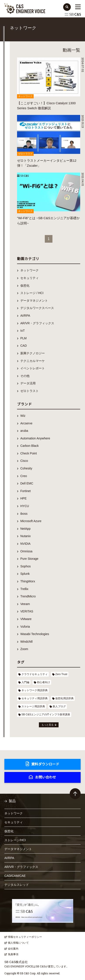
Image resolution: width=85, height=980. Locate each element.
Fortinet (25, 491)
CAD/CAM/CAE (15, 876)
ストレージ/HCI (15, 840)
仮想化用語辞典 (64, 698)
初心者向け (43, 682)
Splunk (25, 574)
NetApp (25, 529)
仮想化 (25, 286)
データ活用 (28, 383)
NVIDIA (25, 544)
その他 (25, 376)
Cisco (24, 461)
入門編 (25, 682)
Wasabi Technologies (35, 634)
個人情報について (18, 943)
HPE (23, 498)
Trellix (24, 589)
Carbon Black (29, 446)
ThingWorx (28, 581)
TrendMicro (28, 596)
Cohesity (26, 468)
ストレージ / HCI (32, 293)
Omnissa (26, 551)
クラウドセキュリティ (35, 674)
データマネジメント (34, 301)
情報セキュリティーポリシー (25, 937)
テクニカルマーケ (33, 361)
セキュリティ (29, 278)
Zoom (24, 649)
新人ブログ (59, 706)
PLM (23, 338)
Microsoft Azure (31, 521)
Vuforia (25, 627)
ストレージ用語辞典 (33, 706)
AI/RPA (25, 316)
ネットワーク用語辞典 (35, 690)
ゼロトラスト (29, 391)
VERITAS (27, 611)
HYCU (25, 506)
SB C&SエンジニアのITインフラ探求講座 (46, 714)
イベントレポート (33, 368)
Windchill (26, 642)
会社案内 (13, 949)
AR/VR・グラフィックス (37, 323)
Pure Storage (29, 559)
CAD (24, 346)
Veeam (25, 604)
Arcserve (26, 423)
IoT (23, 331)
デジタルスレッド (17, 885)
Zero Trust (61, 674)
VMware (26, 619)
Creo (24, 476)
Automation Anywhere (35, 438)
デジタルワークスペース (37, 308)
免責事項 (13, 954)
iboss (24, 514)
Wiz (23, 416)
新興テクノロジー (33, 353)
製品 (12, 801)
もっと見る (48, 725)
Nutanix (25, 536)
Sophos (25, 566)
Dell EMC (27, 483)
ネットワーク (29, 270)
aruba (24, 431)
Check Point (29, 453)
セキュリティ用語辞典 (35, 698)
